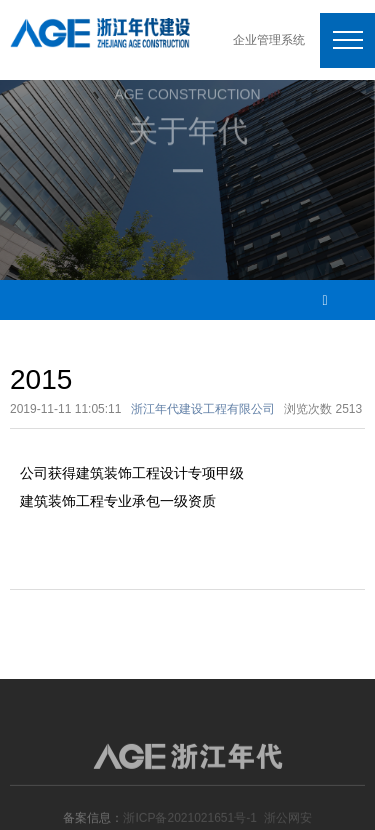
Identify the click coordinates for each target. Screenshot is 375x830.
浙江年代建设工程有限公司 (203, 409)
